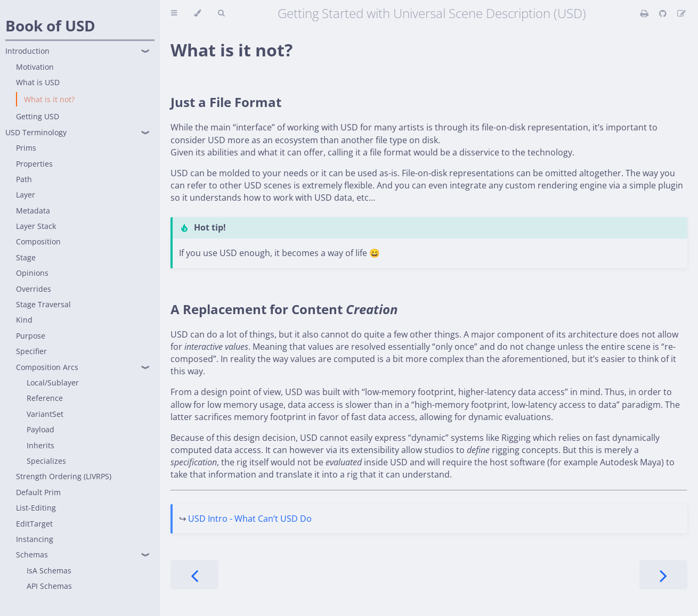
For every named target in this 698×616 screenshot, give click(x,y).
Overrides (34, 289)
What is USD (38, 82)
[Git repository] (664, 13)
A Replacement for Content (284, 309)
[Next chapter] (663, 575)
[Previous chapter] (194, 575)
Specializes (46, 461)
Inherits (40, 445)
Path (24, 179)
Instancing (35, 539)
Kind (24, 320)
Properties (34, 164)
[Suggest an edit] (681, 13)
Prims (26, 148)
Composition (38, 241)
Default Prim (38, 492)
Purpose (31, 336)
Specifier (31, 351)
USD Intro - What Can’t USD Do (250, 519)
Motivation (35, 67)
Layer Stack (36, 226)
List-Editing (36, 508)
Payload (40, 429)
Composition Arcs (47, 367)
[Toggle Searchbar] (221, 13)
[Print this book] (646, 13)
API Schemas (49, 586)
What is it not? (49, 99)
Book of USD (50, 26)
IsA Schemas (49, 570)
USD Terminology (36, 132)
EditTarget (34, 524)
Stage (26, 257)
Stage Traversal (43, 304)
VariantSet (45, 414)
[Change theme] (197, 13)
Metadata (33, 211)
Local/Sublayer (53, 383)
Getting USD (38, 116)
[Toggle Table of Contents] (174, 13)
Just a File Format (226, 102)
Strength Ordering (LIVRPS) (64, 476)
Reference (45, 398)
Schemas (32, 555)
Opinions (32, 273)
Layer (26, 195)
